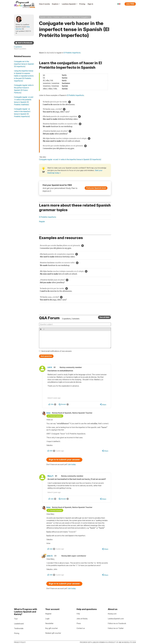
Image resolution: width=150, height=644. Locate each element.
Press (79, 623)
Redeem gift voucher (53, 633)
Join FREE (130, 4)
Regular (42, 221)
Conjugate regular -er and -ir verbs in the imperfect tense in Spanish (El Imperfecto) (70, 159)
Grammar (57, 17)
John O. (50, 556)
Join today (72, 464)
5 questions (18, 47)
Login (47, 619)
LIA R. (50, 367)
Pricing (82, 4)
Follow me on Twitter (116, 628)
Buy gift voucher (52, 628)
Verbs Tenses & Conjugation (79, 17)
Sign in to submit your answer (64, 460)
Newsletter (49, 623)
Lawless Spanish (70, 4)
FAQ (78, 614)
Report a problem (20, 49)
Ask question (46, 356)
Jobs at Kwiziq (82, 619)
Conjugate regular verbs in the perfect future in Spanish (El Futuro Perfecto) (24, 89)
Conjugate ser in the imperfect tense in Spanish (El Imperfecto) (24, 64)
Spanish (43, 17)
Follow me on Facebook (117, 623)
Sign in (90, 4)
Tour (16, 619)
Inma (48, 413)
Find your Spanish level (96, 188)
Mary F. (51, 476)
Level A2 (64, 17)
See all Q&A (104, 317)
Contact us (81, 628)
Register (48, 614)
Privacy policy (20, 642)
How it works (44, 4)
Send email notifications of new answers (56, 351)
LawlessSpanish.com (116, 619)
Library (50, 17)
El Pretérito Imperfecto (72, 53)
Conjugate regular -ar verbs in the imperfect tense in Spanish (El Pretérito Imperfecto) (22, 113)
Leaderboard (19, 624)
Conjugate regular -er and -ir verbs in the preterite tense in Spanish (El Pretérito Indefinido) (24, 101)
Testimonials (19, 628)
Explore (56, 4)
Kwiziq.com (112, 614)
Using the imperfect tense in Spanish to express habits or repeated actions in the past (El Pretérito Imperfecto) (24, 76)
